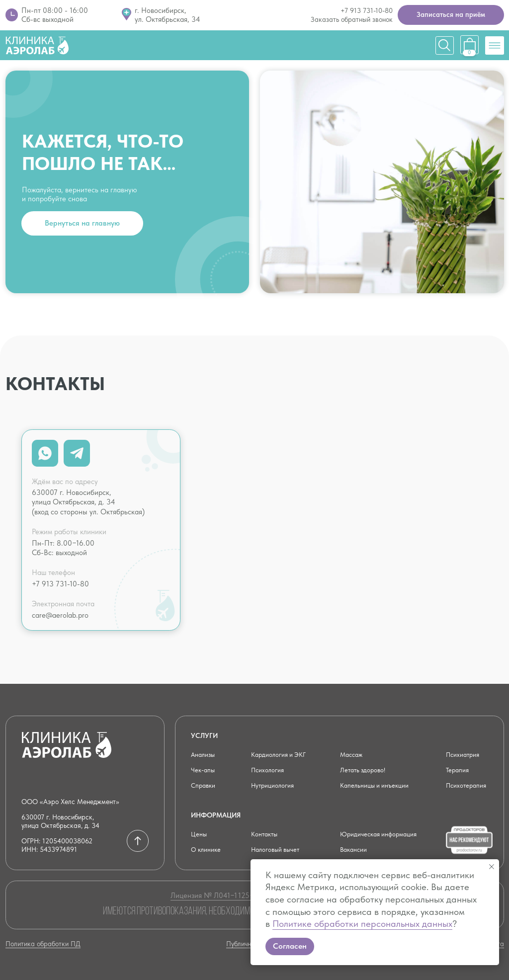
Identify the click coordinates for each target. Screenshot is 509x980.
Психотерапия (467, 785)
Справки (204, 785)
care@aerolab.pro (60, 615)
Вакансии (355, 849)
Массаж (353, 754)
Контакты (266, 834)
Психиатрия (464, 754)
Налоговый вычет (278, 849)
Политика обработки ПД (43, 944)
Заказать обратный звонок (352, 19)
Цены (199, 834)
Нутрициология (274, 785)
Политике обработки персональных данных (362, 924)
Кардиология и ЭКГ (281, 754)
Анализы (204, 754)
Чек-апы (204, 770)
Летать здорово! (364, 770)
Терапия (458, 770)
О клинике (207, 849)
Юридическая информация (381, 834)
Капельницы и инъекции (376, 785)
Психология (269, 770)
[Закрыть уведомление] (492, 867)
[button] (451, 15)
